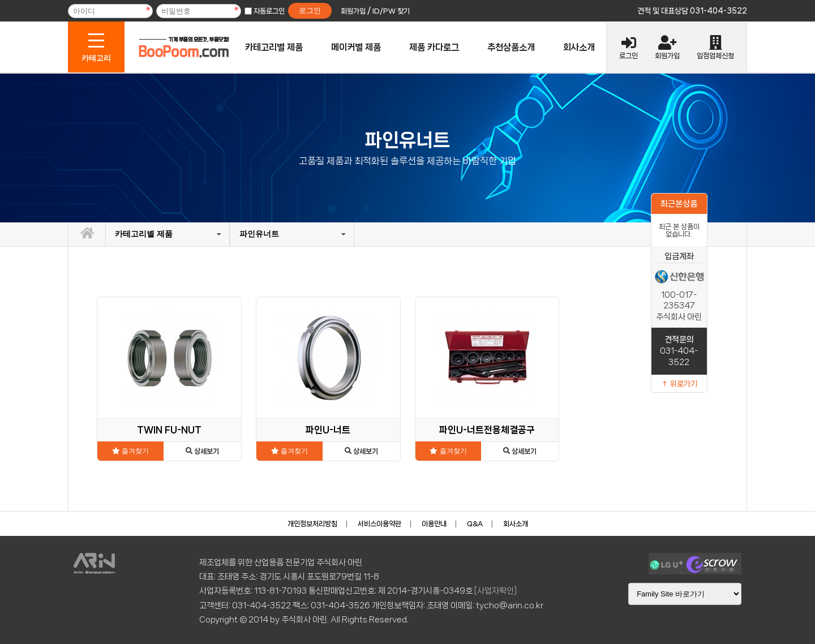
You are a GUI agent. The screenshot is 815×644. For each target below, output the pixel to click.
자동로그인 (269, 11)
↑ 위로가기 (679, 384)
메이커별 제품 (356, 47)
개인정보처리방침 (312, 524)
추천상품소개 (511, 47)
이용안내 (434, 524)
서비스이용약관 (379, 524)
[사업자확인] (496, 591)
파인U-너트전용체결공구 (487, 430)
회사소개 (579, 47)
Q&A (475, 524)
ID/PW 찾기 (391, 11)
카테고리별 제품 (274, 47)
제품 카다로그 (434, 47)
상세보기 (202, 451)
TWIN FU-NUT (169, 430)
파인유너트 (259, 234)
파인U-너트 (328, 430)
